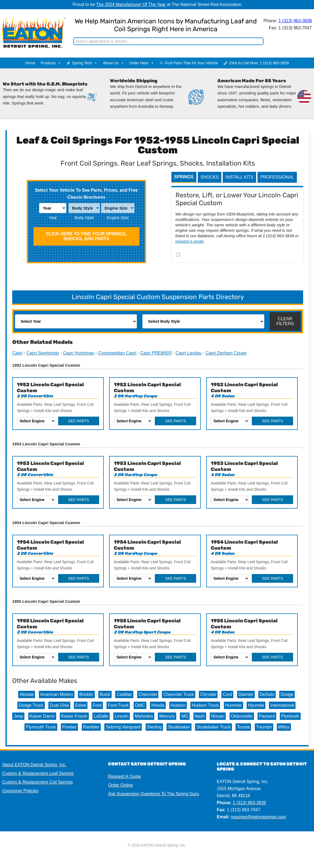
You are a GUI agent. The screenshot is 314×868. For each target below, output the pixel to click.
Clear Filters (285, 321)
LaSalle (101, 716)
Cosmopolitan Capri (117, 353)
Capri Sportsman (43, 353)
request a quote (190, 241)
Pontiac (69, 727)
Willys (284, 727)
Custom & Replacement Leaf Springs (38, 773)
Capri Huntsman (79, 353)
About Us (114, 63)
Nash (200, 716)
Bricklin (86, 694)
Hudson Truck (205, 705)
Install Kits (239, 177)
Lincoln (122, 716)
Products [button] (51, 63)
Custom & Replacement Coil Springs (37, 782)
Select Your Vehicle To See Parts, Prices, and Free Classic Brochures (86, 194)
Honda (158, 705)
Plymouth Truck (41, 727)
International (282, 705)
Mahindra (144, 716)
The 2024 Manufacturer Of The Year (131, 4)
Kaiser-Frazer (74, 716)
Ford (97, 705)
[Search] (167, 41)
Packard (267, 716)
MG (185, 716)
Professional (277, 177)
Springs (184, 177)
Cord (227, 694)
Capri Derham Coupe (226, 353)
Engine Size (118, 218)
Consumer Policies (20, 791)
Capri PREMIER (156, 353)
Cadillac (124, 694)
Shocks (210, 177)
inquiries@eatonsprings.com (258, 817)
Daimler (246, 694)
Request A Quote (125, 776)
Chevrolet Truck (178, 694)
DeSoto (267, 694)
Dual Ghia (59, 705)
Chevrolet (148, 694)
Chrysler (208, 694)
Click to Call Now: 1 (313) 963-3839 (259, 63)
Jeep (18, 716)
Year (53, 218)
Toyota (243, 727)
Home (30, 63)
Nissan (218, 716)
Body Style (84, 218)
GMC (140, 705)
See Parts (79, 421)
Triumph (264, 727)
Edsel (81, 705)
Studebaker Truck (213, 727)
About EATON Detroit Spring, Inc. (34, 765)
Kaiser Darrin (42, 716)
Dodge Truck (31, 705)
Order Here (142, 63)
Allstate (27, 694)
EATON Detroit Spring (31, 27)
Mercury (167, 716)
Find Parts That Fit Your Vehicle (191, 63)
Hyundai (256, 705)
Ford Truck (118, 705)
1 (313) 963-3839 (294, 21)
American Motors (57, 694)
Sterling (154, 727)
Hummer (233, 705)
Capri (17, 353)
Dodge (287, 694)
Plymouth (290, 716)
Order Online (121, 785)
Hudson (178, 705)
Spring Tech (85, 63)
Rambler (91, 727)
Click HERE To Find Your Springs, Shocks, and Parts (86, 236)
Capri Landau (189, 353)
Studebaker (179, 727)
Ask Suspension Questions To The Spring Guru (154, 794)
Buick (105, 694)
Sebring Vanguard (123, 727)
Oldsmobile (242, 716)
